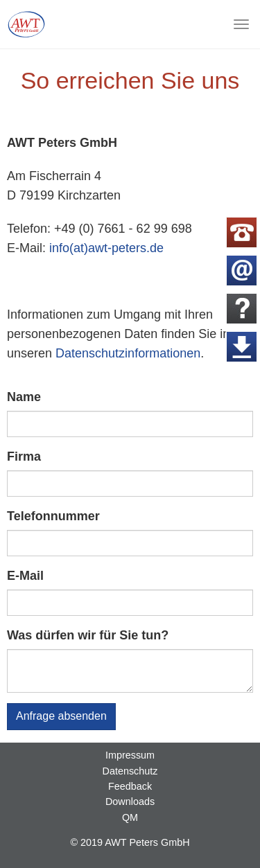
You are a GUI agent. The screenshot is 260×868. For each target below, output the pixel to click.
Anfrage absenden (61, 716)
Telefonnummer (53, 516)
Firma (24, 457)
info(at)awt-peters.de (106, 248)
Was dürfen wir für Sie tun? (88, 635)
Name (24, 397)
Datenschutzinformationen (128, 353)
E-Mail (25, 576)
